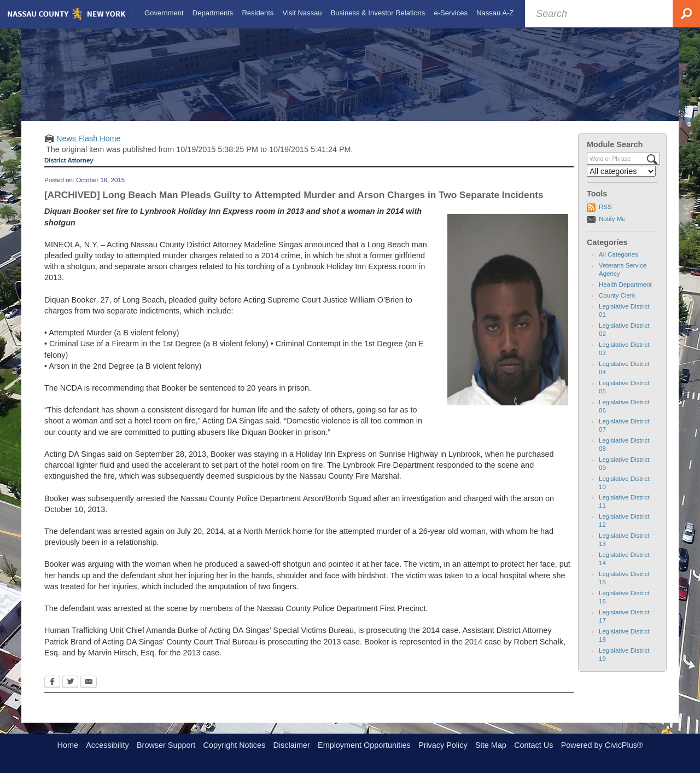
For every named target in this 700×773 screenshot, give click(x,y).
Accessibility (107, 745)
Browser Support (166, 745)
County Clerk (617, 305)
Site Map (491, 745)
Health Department (625, 294)
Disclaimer (292, 745)
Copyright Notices (235, 745)
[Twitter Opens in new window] (70, 693)
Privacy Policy (443, 745)
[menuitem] (163, 13)
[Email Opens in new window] (89, 693)
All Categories (619, 264)
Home (68, 745)
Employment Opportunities (364, 745)
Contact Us (533, 745)
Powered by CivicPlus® (602, 745)
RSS (605, 217)
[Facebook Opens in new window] (52, 693)
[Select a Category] (621, 181)
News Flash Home (89, 148)
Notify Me (612, 228)
